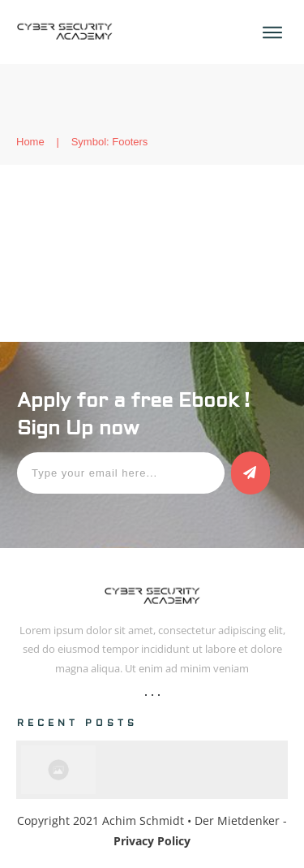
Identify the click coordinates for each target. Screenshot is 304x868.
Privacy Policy (152, 841)
